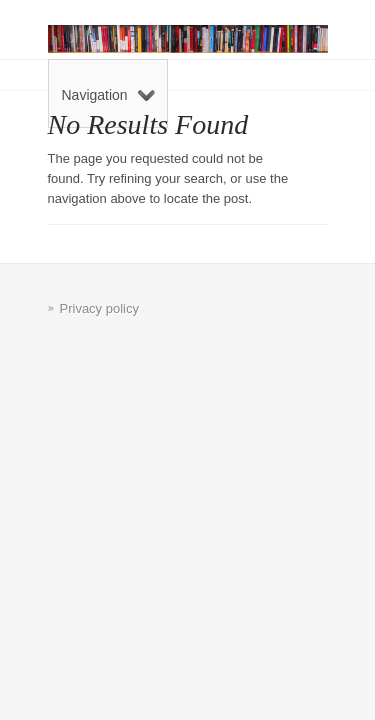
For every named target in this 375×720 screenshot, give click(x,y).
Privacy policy (99, 308)
